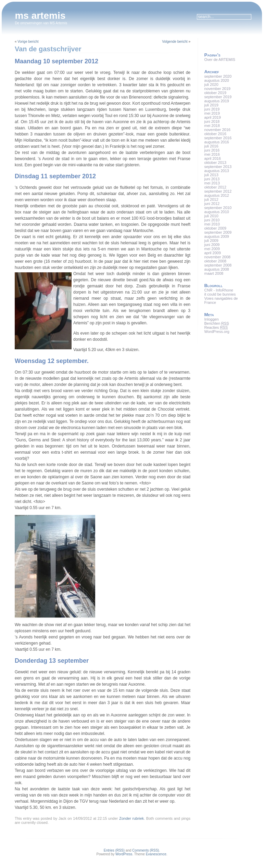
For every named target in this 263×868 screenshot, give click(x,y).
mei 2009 (212, 249)
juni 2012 (212, 204)
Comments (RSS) (146, 850)
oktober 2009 (215, 228)
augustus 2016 (217, 142)
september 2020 (218, 76)
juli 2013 (211, 175)
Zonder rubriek (131, 818)
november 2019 (217, 89)
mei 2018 (212, 126)
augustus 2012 (217, 195)
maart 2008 (214, 273)
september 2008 (218, 265)
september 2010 (218, 208)
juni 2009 (212, 245)
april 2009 (213, 253)
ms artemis (40, 16)
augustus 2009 (217, 236)
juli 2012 (211, 199)
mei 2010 (212, 224)
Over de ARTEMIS (220, 60)
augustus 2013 (217, 171)
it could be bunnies (220, 294)
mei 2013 (212, 183)
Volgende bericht (175, 42)
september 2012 (218, 191)
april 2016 (213, 158)
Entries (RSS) (114, 850)
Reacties (216, 327)
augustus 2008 (217, 269)
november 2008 (217, 257)
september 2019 (218, 97)
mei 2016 (212, 154)
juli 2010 (211, 216)
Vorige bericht (28, 42)
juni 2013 (212, 179)
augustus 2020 (217, 80)
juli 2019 (211, 105)
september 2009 (218, 232)
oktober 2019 (215, 93)
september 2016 (218, 138)
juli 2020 (211, 85)
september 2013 (218, 167)
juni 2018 (212, 121)
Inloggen (212, 319)
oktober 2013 (215, 163)
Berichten (217, 323)
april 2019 (213, 117)
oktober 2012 (215, 187)
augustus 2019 (217, 101)
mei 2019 (212, 113)
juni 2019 (212, 109)
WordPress (124, 854)
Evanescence (156, 854)
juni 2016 (212, 150)
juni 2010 (212, 220)
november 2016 (217, 130)
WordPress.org (217, 332)
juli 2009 (211, 241)
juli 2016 (211, 146)
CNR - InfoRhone (219, 290)
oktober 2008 (215, 261)
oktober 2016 (215, 134)
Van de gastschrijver (48, 49)
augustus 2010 (217, 212)
